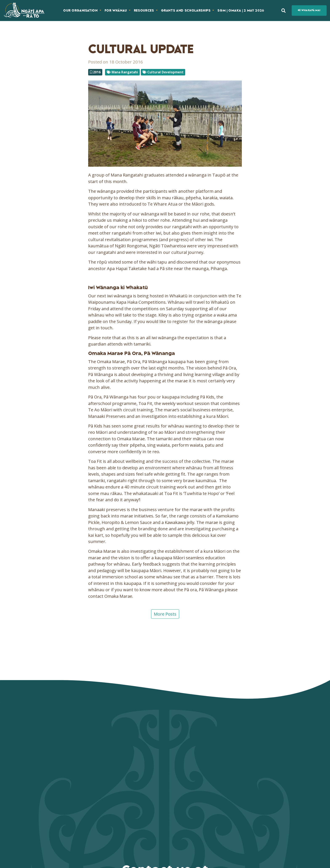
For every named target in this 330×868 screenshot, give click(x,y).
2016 (95, 72)
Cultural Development (163, 72)
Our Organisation (81, 11)
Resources (144, 11)
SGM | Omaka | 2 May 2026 (241, 11)
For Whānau (116, 11)
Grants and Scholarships (186, 11)
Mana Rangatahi (122, 72)
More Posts (165, 614)
